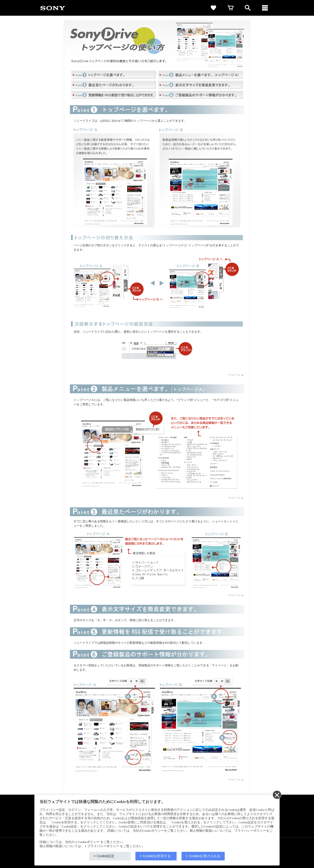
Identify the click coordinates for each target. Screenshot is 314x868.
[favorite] (213, 8)
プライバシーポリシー (103, 846)
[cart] (231, 8)
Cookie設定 (106, 856)
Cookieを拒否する (157, 856)
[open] (248, 8)
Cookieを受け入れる (205, 856)
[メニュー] (265, 8)
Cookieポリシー (89, 842)
